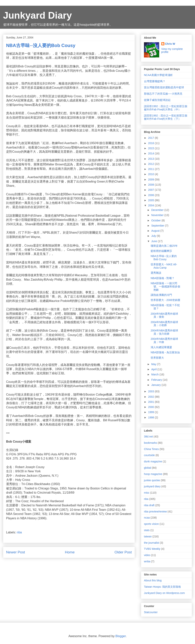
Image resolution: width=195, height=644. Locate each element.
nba (19, 532)
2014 (151, 153)
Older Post (123, 552)
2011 (151, 169)
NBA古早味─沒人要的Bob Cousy (164, 258)
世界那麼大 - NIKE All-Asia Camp (164, 266)
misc (147, 493)
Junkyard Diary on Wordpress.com (164, 593)
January (156, 385)
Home (70, 552)
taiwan (148, 536)
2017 (151, 138)
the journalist (151, 543)
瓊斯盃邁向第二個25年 (164, 246)
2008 (151, 185)
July (154, 236)
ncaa (147, 518)
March (155, 374)
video (147, 555)
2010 (151, 174)
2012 (151, 164)
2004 (151, 205)
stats (147, 530)
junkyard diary (152, 486)
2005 (151, 200)
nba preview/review (155, 512)
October (156, 220)
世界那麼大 (157, 358)
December (158, 210)
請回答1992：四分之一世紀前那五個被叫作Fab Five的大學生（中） (166, 108)
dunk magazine (153, 461)
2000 (151, 407)
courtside (149, 455)
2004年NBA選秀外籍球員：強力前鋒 (164, 332)
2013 (151, 159)
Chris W (170, 44)
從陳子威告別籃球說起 (157, 100)
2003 (151, 391)
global (147, 468)
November (158, 215)
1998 (151, 417)
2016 (151, 143)
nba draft (149, 505)
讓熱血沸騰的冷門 (161, 295)
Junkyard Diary (37, 15)
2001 (151, 402)
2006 (151, 195)
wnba (147, 561)
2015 (151, 148)
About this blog (153, 580)
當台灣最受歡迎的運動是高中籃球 (164, 87)
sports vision (151, 524)
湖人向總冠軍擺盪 (161, 347)
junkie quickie (152, 480)
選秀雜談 (156, 273)
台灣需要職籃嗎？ (155, 81)
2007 (151, 190)
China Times (151, 449)
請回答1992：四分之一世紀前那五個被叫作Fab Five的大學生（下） (166, 117)
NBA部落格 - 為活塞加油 (165, 352)
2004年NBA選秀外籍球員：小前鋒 (164, 324)
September (158, 226)
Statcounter (151, 612)
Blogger (121, 636)
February (157, 380)
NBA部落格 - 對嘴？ (163, 278)
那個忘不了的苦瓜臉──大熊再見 (163, 94)
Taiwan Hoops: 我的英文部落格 (162, 587)
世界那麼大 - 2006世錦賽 (165, 300)
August (156, 231)
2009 (151, 180)
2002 (151, 397)
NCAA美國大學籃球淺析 (158, 75)
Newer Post (16, 552)
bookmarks (150, 443)
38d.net (148, 437)
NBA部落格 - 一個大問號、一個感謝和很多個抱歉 (165, 286)
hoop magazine (153, 474)
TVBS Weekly (152, 549)
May (154, 364)
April (154, 369)
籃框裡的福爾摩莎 (161, 251)
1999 (151, 412)
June (154, 241)
